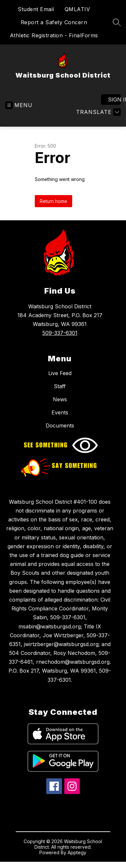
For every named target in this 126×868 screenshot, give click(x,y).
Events (60, 412)
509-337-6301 (60, 333)
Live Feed (60, 373)
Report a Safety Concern (54, 22)
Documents (60, 425)
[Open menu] (19, 105)
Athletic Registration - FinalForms (54, 35)
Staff (60, 386)
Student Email (36, 9)
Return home (53, 201)
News (60, 399)
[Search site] (117, 22)
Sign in (114, 99)
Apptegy (77, 852)
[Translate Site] (98, 112)
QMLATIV (77, 9)
